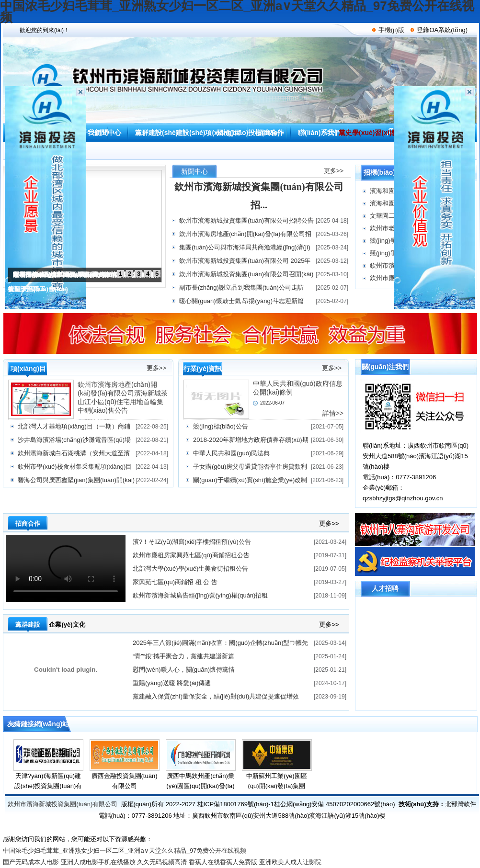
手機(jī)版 (391, 30)
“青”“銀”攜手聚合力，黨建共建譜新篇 (183, 656)
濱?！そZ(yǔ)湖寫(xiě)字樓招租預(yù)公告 (192, 542)
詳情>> (333, 413)
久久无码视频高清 (162, 862)
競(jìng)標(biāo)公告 (221, 426)
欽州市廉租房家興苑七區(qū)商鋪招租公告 (191, 555)
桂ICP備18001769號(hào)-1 (236, 804)
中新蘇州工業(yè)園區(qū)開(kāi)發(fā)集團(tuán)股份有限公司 (276, 786)
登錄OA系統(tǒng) (442, 30)
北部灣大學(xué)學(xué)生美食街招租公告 (190, 569)
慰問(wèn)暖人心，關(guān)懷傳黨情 (184, 670)
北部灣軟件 (461, 804)
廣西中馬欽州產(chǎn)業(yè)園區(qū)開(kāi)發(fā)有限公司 (200, 786)
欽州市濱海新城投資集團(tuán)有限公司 (63, 804)
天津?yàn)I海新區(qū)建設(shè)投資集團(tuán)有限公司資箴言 (48, 786)
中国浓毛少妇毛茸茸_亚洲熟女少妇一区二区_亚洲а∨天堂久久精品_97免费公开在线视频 (125, 851)
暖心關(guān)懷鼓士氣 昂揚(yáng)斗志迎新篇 (241, 301)
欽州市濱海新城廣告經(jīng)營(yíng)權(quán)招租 (200, 595)
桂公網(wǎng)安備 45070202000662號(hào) (335, 804)
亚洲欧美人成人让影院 (290, 862)
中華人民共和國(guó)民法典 (231, 453)
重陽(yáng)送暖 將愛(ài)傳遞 (172, 683)
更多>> (334, 171)
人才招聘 (385, 588)
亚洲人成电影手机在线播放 (98, 862)
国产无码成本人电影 (31, 862)
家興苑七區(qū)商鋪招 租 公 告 (175, 582)
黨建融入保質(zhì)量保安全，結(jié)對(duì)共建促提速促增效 (216, 696)
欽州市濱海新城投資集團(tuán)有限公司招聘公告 (246, 220)
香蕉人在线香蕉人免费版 (223, 862)
